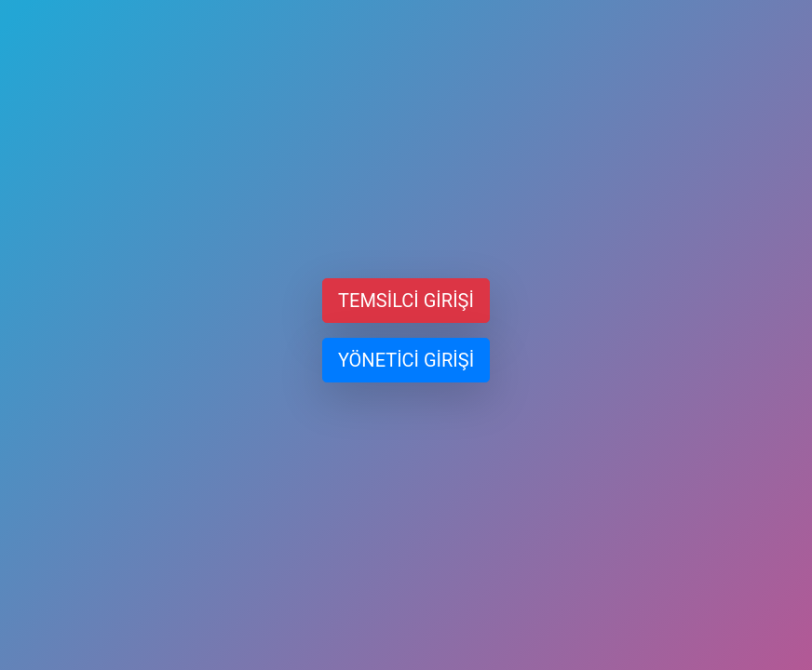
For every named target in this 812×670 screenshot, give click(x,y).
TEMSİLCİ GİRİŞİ (406, 301)
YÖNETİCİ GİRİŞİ (406, 360)
